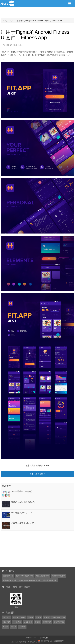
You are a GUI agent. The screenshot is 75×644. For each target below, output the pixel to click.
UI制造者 (22, 627)
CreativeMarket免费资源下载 (30, 580)
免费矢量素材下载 (42, 576)
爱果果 (31, 617)
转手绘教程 (17, 622)
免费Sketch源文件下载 (24, 576)
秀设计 (37, 622)
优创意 (39, 617)
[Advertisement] (18, 549)
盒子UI (15, 617)
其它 (12, 21)
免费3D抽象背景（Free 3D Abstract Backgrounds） (33, 523)
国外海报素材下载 (10, 580)
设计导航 (7, 622)
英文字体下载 (59, 622)
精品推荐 (7, 486)
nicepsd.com (15, 642)
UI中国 (23, 617)
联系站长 (44, 638)
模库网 (46, 617)
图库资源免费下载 (50, 580)
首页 (5, 21)
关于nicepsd (31, 638)
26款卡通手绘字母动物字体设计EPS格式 (29, 491)
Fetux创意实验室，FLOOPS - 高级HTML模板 (31, 513)
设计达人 (7, 617)
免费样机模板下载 (58, 576)
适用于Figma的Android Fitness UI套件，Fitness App (39, 21)
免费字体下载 (8, 576)
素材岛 (14, 627)
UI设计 (6, 627)
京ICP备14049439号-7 (29, 642)
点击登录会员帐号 (37, 474)
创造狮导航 (47, 622)
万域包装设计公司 (58, 617)
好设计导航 (28, 622)
